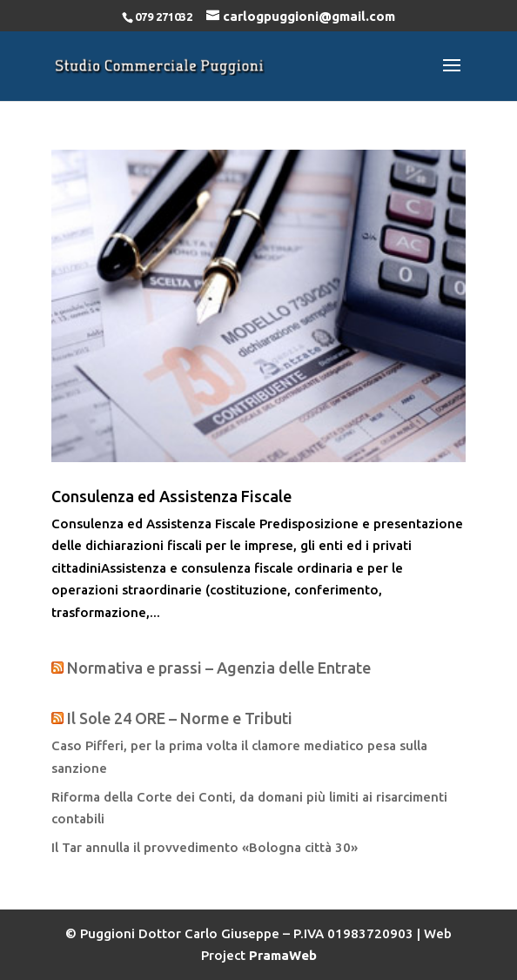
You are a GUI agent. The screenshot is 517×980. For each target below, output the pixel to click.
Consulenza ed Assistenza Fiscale (171, 496)
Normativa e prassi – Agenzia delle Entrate (219, 668)
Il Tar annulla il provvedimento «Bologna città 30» (205, 847)
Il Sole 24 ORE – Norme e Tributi (180, 718)
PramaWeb (283, 955)
